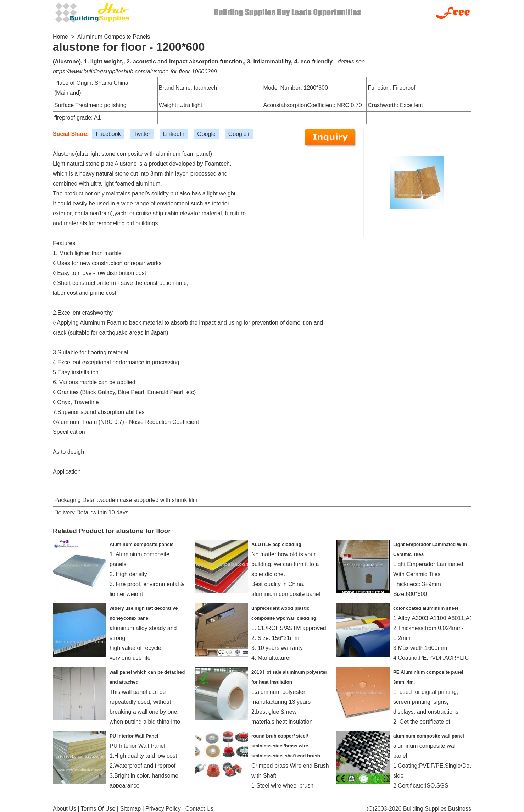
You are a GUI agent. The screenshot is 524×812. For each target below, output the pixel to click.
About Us (65, 809)
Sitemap (130, 809)
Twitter (142, 134)
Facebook (108, 134)
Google (206, 134)
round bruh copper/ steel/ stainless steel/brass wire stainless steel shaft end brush (286, 746)
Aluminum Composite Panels (114, 37)
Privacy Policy (163, 809)
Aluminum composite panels (142, 544)
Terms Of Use (98, 809)
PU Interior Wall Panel (134, 736)
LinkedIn (174, 134)
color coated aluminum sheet (426, 608)
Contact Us (199, 809)
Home (60, 37)
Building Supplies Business (437, 809)
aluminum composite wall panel (429, 736)
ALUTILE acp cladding (276, 544)
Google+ (239, 134)
